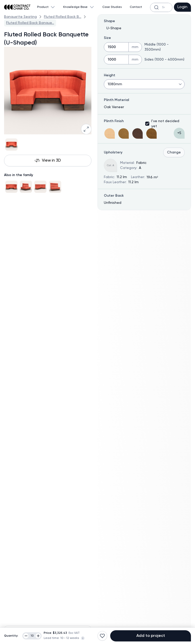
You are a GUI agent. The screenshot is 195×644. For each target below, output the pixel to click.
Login (182, 7)
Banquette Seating (20, 17)
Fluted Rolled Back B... (63, 17)
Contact (136, 7)
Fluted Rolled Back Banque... (30, 23)
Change (174, 152)
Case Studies (112, 7)
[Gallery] (48, 145)
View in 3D (48, 161)
